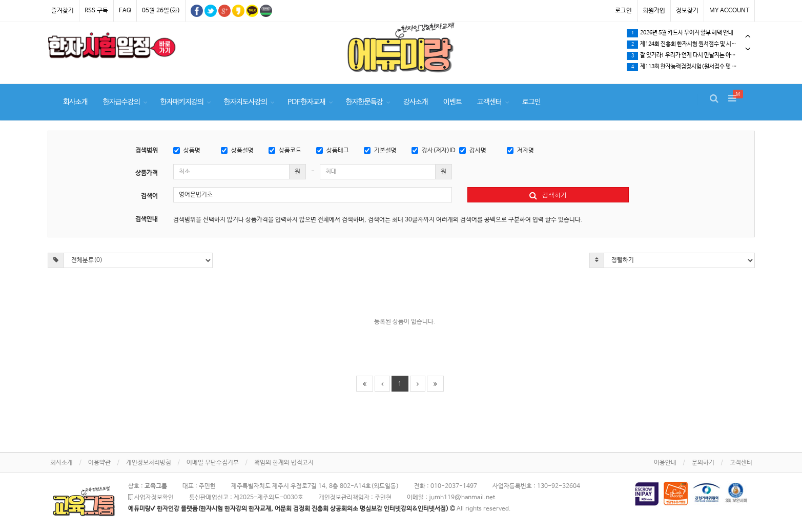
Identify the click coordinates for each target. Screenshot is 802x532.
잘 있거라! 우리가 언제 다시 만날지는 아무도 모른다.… (690, 56)
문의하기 (703, 463)
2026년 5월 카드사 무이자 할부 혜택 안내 (680, 33)
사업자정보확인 (151, 498)
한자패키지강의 (182, 102)
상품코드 (285, 151)
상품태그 (333, 151)
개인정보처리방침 (149, 463)
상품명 (187, 151)
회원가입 (654, 11)
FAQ (125, 11)
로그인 (623, 11)
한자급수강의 (121, 102)
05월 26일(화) (161, 11)
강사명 (473, 151)
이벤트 (453, 102)
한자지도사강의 (245, 102)
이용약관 (99, 463)
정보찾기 (687, 11)
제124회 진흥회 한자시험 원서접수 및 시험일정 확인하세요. (690, 45)
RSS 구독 (96, 11)
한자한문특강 (364, 102)
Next (748, 49)
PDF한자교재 (306, 102)
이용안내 (665, 463)
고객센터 (489, 102)
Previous (748, 36)
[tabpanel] (112, 47)
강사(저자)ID (434, 151)
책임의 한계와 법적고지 (284, 463)
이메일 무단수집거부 (213, 463)
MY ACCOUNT (729, 11)
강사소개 (416, 102)
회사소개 (75, 102)
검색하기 (548, 195)
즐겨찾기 (63, 11)
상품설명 (237, 151)
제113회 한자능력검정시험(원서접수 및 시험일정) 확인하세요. (690, 67)
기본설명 (380, 151)
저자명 (520, 151)
